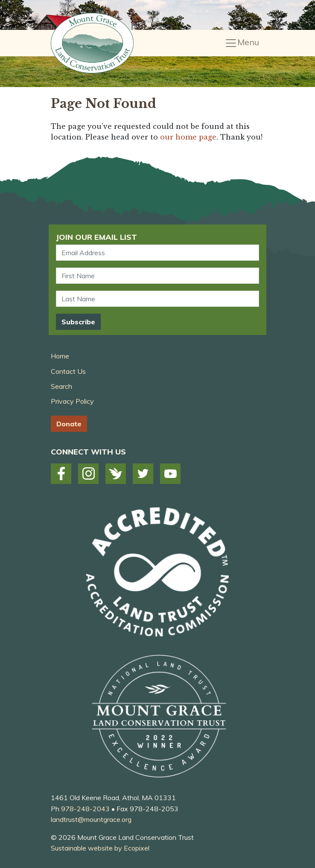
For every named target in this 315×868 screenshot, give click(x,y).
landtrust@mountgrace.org (91, 819)
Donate (69, 424)
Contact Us (68, 371)
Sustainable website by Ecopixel (100, 848)
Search (61, 386)
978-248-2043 (85, 809)
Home (60, 356)
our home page (188, 137)
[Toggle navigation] (242, 43)
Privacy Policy (72, 401)
